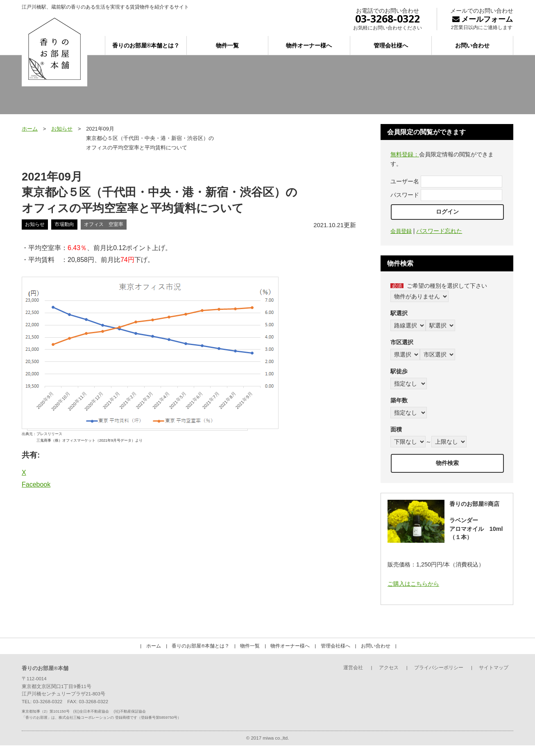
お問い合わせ (472, 45)
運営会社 (353, 668)
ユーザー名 (405, 181)
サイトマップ (494, 668)
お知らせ (62, 129)
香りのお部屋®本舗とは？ (146, 45)
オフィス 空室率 (104, 224)
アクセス (389, 668)
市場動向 (64, 224)
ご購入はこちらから (413, 584)
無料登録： (405, 154)
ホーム (30, 129)
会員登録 (401, 231)
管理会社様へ (391, 45)
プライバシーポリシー (439, 668)
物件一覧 (227, 45)
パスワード (405, 195)
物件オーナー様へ (309, 45)
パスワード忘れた (439, 231)
